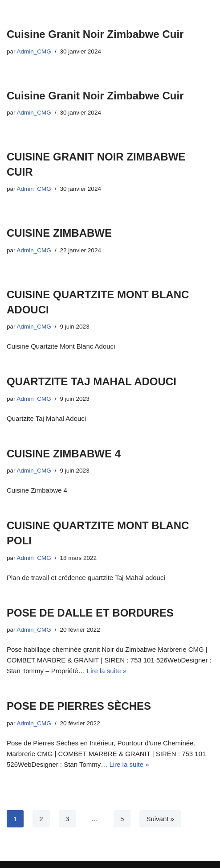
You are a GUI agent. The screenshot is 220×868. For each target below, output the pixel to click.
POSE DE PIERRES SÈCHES (79, 706)
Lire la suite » (107, 671)
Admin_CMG (34, 51)
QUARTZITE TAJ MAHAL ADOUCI (92, 381)
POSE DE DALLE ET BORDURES (90, 613)
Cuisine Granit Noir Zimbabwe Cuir (95, 34)
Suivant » (160, 819)
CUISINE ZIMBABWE (59, 233)
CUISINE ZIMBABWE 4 (64, 454)
